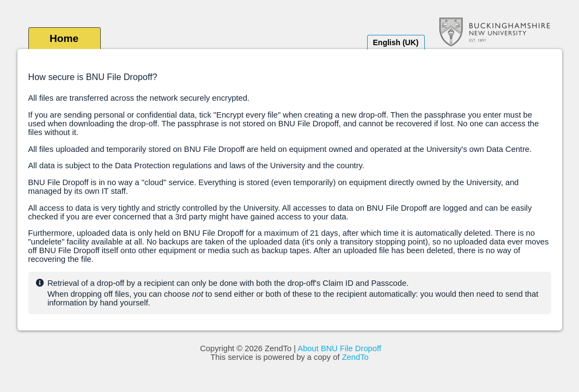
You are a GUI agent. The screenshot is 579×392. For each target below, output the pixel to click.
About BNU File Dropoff (339, 348)
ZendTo (355, 357)
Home (64, 38)
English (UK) (396, 42)
